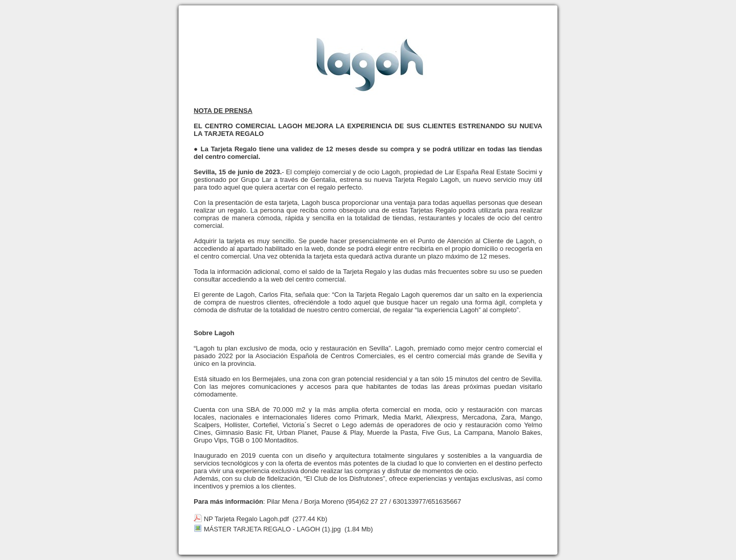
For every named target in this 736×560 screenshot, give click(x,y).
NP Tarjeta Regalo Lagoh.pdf (246, 519)
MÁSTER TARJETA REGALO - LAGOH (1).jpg (272, 529)
